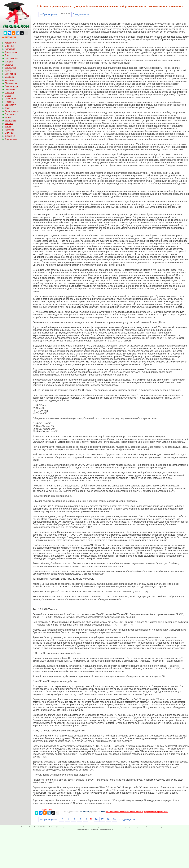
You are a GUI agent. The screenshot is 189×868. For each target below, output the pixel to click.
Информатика (11, 58)
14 (86, 819)
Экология (9, 133)
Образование (11, 83)
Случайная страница (98, 829)
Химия (8, 127)
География (10, 49)
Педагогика (10, 89)
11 (68, 819)
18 (108, 819)
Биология (9, 46)
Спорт (7, 108)
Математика (10, 74)
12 (74, 819)
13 (80, 819)
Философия (10, 120)
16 (96, 819)
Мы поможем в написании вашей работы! (125, 812)
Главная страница (83, 829)
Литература (10, 68)
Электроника (11, 139)
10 (62, 819)
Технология (10, 114)
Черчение (9, 130)
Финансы (9, 124)
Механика (9, 80)
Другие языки (11, 52)
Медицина (10, 77)
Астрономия (10, 43)
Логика (8, 71)
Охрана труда (11, 86)
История (9, 61)
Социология (10, 105)
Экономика (10, 136)
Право (8, 96)
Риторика (9, 102)
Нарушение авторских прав (156, 812)
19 (114, 819)
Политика (9, 92)
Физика (8, 117)
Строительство (12, 111)
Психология (10, 99)
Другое (8, 55)
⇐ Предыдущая (48, 14)
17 (102, 819)
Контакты (110, 829)
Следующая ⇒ (81, 14)
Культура (9, 65)
